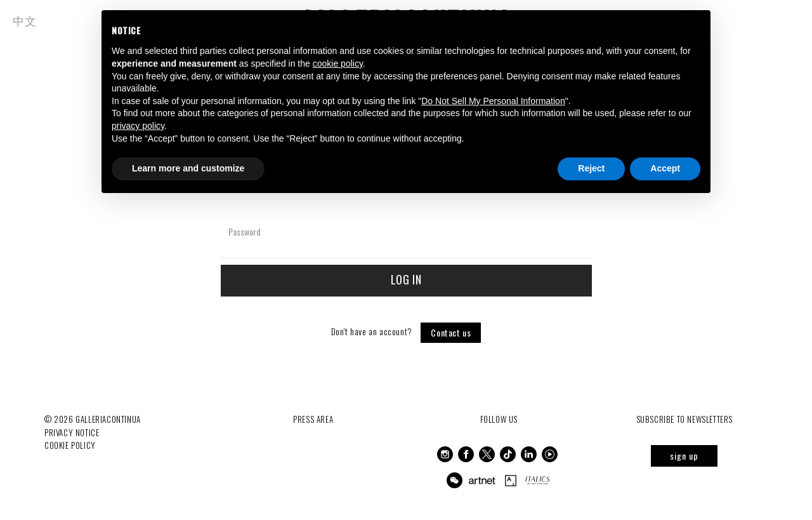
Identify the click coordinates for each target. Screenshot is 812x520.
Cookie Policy (70, 445)
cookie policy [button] (338, 63)
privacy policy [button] (138, 126)
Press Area (313, 419)
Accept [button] (665, 168)
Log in (406, 279)
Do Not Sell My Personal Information (493, 101)
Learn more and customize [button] (188, 168)
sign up (684, 456)
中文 (24, 20)
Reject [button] (591, 168)
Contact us (451, 332)
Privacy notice (72, 432)
